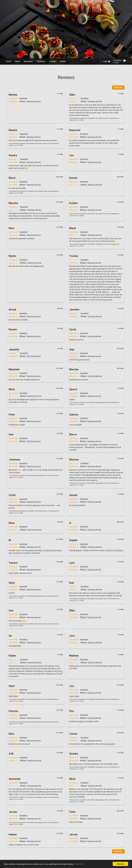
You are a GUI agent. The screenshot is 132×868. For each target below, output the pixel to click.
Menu (18, 61)
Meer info (79, 864)
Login (106, 61)
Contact (53, 61)
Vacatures (41, 61)
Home (9, 61)
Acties (63, 61)
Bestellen (28, 61)
